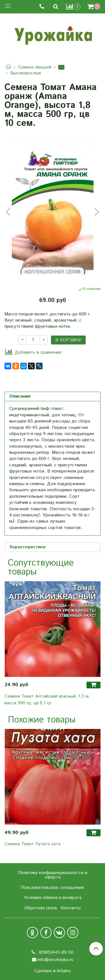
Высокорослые (26, 73)
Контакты (71, 908)
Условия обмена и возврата (53, 898)
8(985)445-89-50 (55, 952)
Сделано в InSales (53, 971)
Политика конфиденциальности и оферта (53, 875)
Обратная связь (41, 908)
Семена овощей (35, 67)
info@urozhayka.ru (55, 960)
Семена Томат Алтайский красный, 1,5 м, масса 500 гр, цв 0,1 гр (47, 700)
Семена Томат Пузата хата (32, 844)
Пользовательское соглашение (53, 888)
